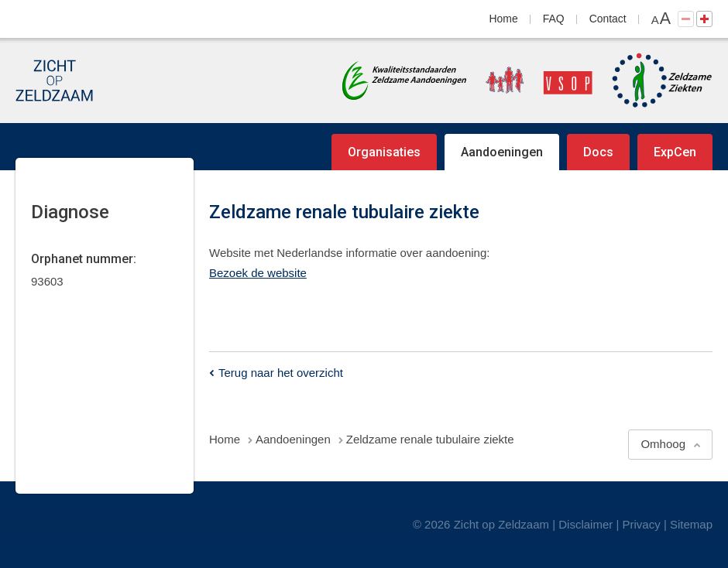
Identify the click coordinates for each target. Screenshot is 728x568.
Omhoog (663, 444)
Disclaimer (585, 524)
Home (504, 19)
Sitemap (691, 524)
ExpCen (675, 152)
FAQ (554, 19)
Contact (608, 19)
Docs (598, 152)
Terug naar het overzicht (281, 373)
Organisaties (384, 152)
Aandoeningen (502, 152)
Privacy (642, 524)
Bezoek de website (258, 273)
